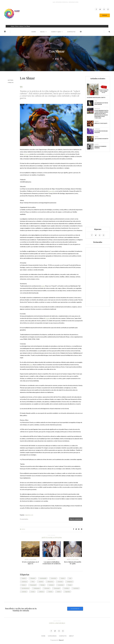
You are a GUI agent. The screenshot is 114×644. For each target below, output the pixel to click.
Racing (42, 585)
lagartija (68, 592)
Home (13, 26)
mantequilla (43, 578)
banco (24, 585)
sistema (51, 585)
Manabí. (33, 578)
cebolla (41, 582)
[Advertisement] (98, 190)
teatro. (24, 578)
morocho (54, 578)
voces (33, 592)
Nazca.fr (61, 640)
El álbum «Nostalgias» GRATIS (96, 97)
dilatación (50, 582)
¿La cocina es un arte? (101, 139)
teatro (63, 578)
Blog (43, 32)
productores (25, 588)
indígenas (70, 582)
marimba (76, 588)
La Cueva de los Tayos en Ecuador (101, 104)
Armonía (47, 588)
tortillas (67, 588)
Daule (70, 585)
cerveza (24, 592)
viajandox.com (29, 515)
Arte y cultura (19, 26)
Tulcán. (50, 592)
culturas (41, 592)
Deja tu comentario (76, 519)
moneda (60, 582)
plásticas (24, 582)
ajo (70, 578)
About (71, 636)
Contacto (71, 32)
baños (59, 592)
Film (33, 582)
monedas (61, 585)
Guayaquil (33, 585)
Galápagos (37, 588)
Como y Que (56, 32)
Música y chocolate (101, 123)
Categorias (52, 636)
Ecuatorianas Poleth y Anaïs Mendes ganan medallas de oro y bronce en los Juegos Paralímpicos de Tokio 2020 (101, 114)
